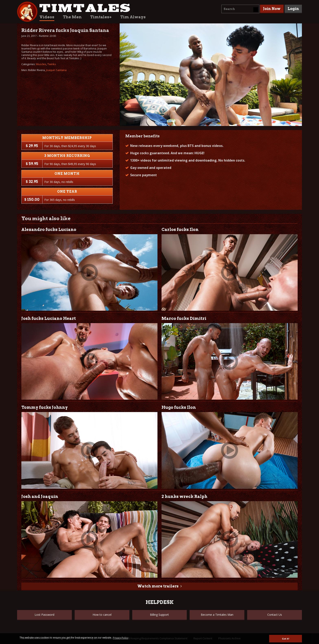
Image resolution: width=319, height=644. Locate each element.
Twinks (52, 64)
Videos (47, 17)
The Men (72, 17)
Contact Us (275, 615)
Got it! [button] (286, 639)
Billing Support (159, 615)
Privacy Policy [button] (121, 638)
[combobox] (240, 9)
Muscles (41, 64)
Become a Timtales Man (217, 615)
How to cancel (102, 615)
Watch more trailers (158, 586)
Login (293, 9)
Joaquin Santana (56, 70)
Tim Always (133, 17)
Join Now (272, 9)
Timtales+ (101, 17)
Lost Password (44, 615)
